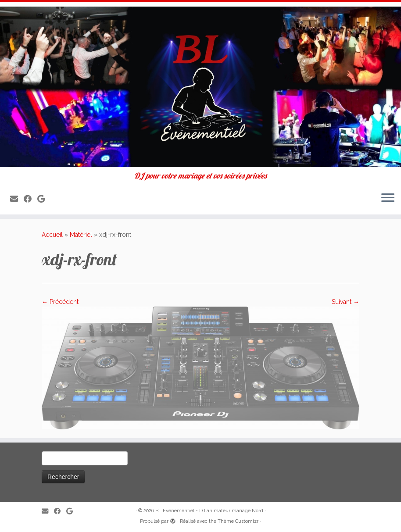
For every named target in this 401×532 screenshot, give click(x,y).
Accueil (52, 235)
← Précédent (60, 302)
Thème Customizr (238, 521)
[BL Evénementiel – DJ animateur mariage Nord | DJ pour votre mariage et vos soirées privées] (200, 87)
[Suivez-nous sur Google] (44, 199)
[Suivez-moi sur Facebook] (30, 199)
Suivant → (346, 302)
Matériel (81, 235)
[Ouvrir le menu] (388, 199)
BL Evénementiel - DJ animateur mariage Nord (209, 511)
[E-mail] (17, 199)
